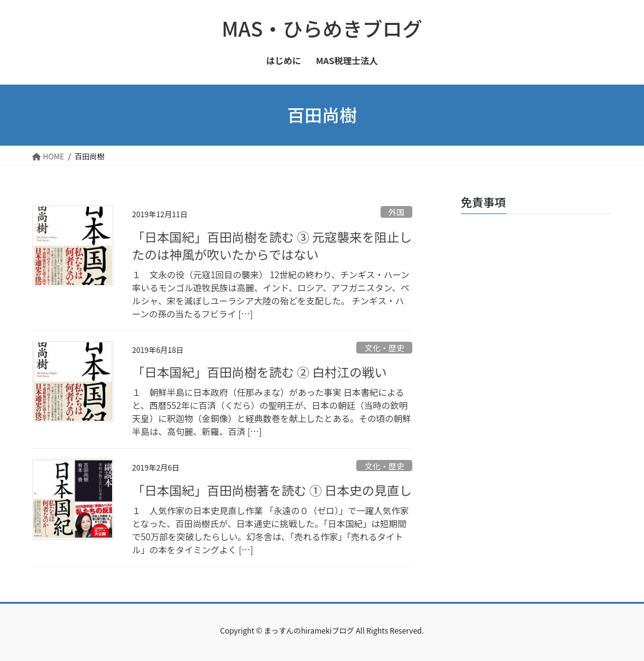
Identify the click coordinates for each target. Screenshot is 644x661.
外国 (397, 212)
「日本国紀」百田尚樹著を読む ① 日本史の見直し (272, 490)
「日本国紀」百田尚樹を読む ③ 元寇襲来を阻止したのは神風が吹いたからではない (272, 246)
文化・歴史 (384, 348)
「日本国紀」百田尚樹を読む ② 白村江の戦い (259, 372)
